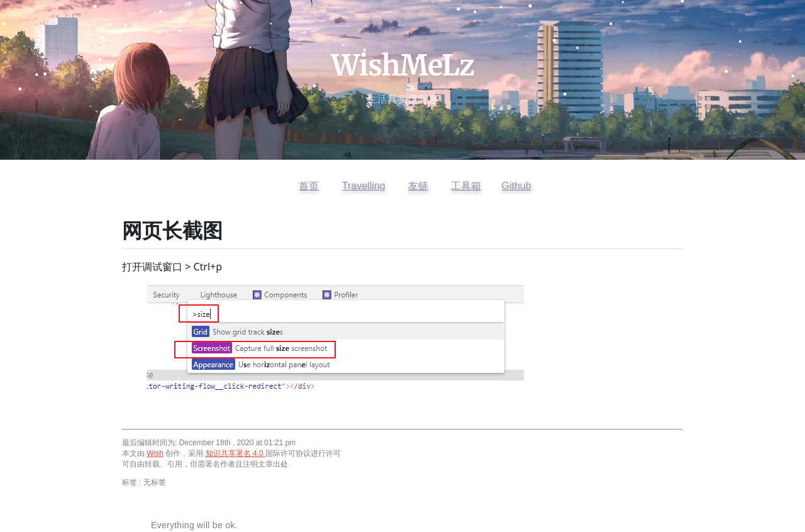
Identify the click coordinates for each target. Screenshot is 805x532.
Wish (155, 453)
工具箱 (466, 186)
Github (516, 186)
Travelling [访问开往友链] (364, 186)
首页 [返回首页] (309, 186)
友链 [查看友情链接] (418, 186)
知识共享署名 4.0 (236, 453)
